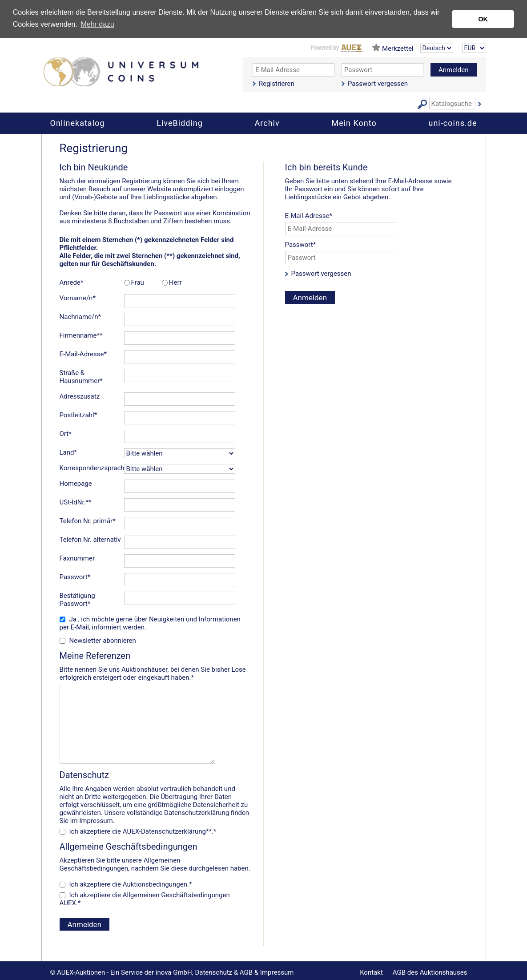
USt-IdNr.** (76, 502)
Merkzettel (398, 48)
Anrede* (72, 282)
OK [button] (483, 19)
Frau (138, 282)
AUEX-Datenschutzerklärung (164, 831)
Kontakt (371, 972)
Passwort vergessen (378, 84)
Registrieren (277, 84)
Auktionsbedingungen (155, 884)
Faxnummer (77, 558)
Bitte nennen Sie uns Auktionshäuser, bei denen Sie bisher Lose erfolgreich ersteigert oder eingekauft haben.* (155, 666)
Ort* (66, 434)
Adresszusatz (80, 396)
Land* (68, 452)
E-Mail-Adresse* (83, 354)
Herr (175, 282)
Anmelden (454, 70)
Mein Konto (354, 123)
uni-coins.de (453, 123)
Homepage (76, 484)
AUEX (68, 903)
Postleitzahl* (78, 415)
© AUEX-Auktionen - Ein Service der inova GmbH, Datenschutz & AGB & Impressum (172, 972)
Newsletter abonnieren (103, 641)
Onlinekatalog (78, 123)
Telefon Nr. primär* (88, 521)
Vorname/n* (78, 298)
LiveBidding (180, 123)
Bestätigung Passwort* (77, 600)
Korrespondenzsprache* (92, 468)
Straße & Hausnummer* (81, 377)
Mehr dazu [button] (97, 24)
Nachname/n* (80, 317)
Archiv (267, 123)
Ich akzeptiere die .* (131, 884)
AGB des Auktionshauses (430, 972)
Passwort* (75, 577)
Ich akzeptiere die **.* (143, 831)
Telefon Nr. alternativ (90, 540)
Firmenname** (81, 335)
